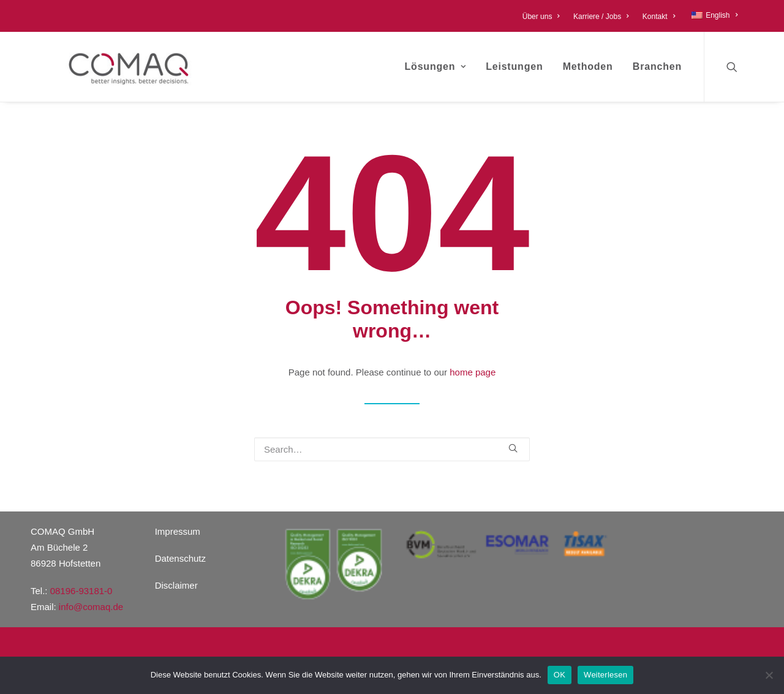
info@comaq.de (91, 607)
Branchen (657, 66)
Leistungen (514, 66)
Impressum (178, 531)
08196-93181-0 (81, 591)
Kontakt (659, 17)
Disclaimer (176, 585)
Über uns (541, 17)
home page (473, 372)
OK (560, 675)
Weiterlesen (605, 675)
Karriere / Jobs (601, 17)
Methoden (588, 66)
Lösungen (435, 66)
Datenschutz (180, 558)
